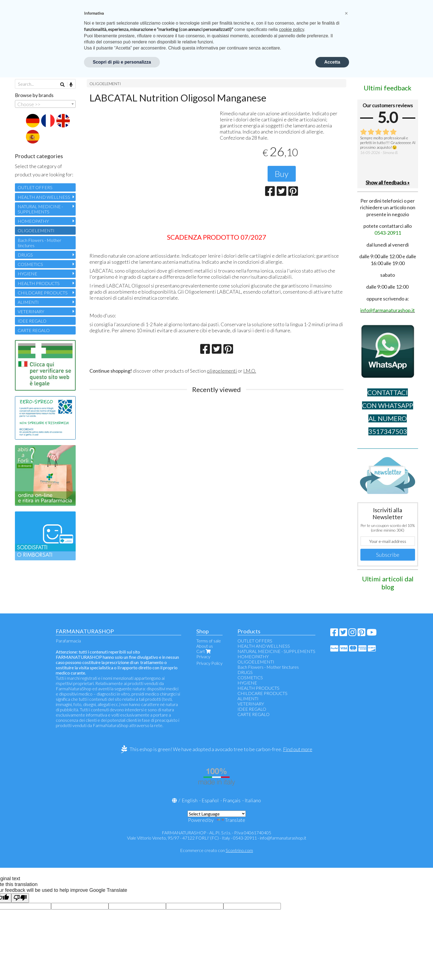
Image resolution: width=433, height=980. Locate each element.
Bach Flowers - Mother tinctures (39, 243)
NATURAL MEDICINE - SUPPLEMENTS (40, 209)
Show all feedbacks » (388, 182)
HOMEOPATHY (33, 221)
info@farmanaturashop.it (283, 838)
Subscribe (388, 555)
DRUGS (25, 255)
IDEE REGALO (32, 321)
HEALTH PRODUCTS (39, 283)
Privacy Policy (209, 663)
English (190, 800)
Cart (204, 651)
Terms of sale (209, 641)
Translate (230, 820)
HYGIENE (27, 274)
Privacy (203, 656)
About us (205, 646)
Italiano (253, 800)
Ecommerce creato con (216, 850)
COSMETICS (30, 264)
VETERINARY (31, 311)
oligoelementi (222, 371)
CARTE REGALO (34, 330)
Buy (282, 174)
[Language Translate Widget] (217, 814)
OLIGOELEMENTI (105, 84)
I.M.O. (250, 371)
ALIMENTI (28, 302)
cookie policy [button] (291, 29)
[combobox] (45, 104)
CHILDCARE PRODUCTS (43, 293)
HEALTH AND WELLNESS (44, 197)
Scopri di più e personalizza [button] (122, 62)
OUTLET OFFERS (35, 187)
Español (210, 800)
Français (232, 800)
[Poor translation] (20, 898)
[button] (346, 13)
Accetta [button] (332, 62)
